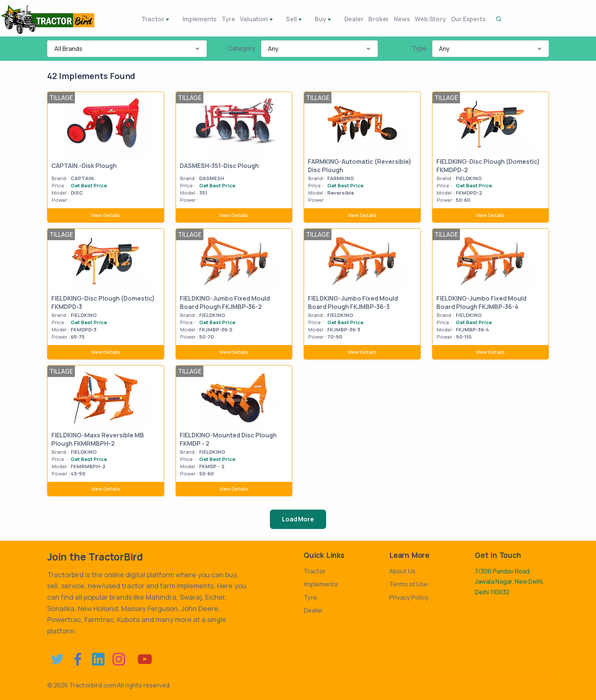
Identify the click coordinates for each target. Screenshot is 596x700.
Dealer (332, 19)
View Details (106, 215)
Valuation (247, 20)
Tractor (140, 20)
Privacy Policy (409, 597)
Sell (281, 20)
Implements (180, 19)
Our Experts (466, 19)
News (390, 19)
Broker (361, 19)
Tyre (214, 19)
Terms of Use (408, 584)
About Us (402, 571)
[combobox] (127, 49)
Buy (305, 20)
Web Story (423, 19)
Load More (298, 519)
